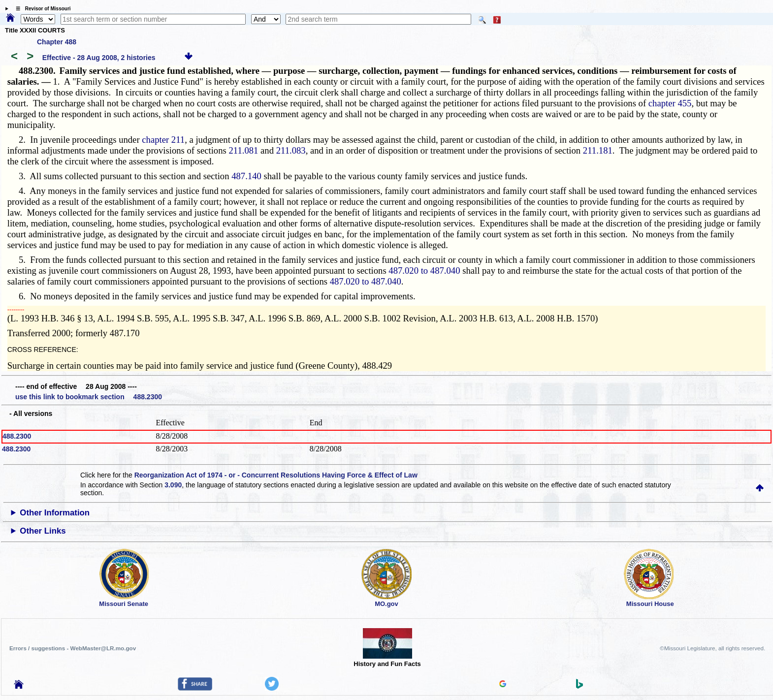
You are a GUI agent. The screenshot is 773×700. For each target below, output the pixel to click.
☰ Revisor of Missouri (41, 9)
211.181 (598, 150)
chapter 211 (163, 140)
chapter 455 (670, 103)
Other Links (43, 531)
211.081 (243, 150)
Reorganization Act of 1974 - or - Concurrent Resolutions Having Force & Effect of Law (276, 475)
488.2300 (17, 436)
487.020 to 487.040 (424, 270)
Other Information (55, 513)
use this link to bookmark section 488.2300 (89, 397)
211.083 (291, 150)
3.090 (173, 485)
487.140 (246, 176)
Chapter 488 (57, 42)
